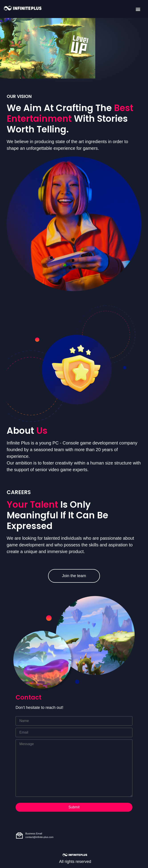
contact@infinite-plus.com (39, 837)
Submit (74, 807)
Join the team (74, 576)
